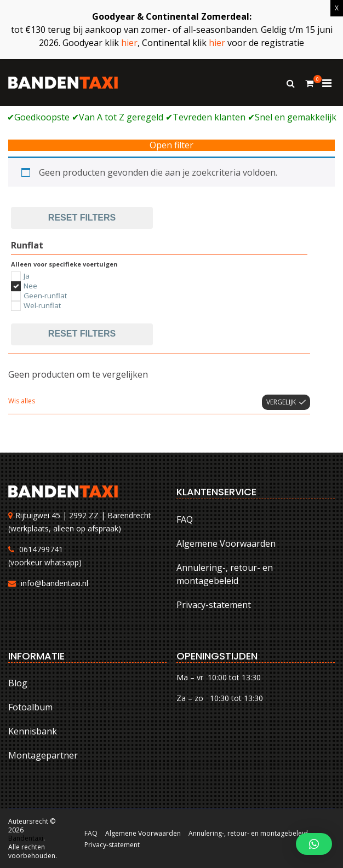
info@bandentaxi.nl (55, 583)
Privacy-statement (214, 605)
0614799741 (41, 549)
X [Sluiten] (337, 8)
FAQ (185, 519)
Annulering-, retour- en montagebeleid (225, 574)
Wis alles (22, 401)
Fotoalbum (30, 707)
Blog (18, 683)
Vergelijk (281, 402)
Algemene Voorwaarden (226, 543)
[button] (314, 844)
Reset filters (82, 218)
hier (129, 43)
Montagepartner (43, 755)
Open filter (171, 145)
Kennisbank (33, 731)
